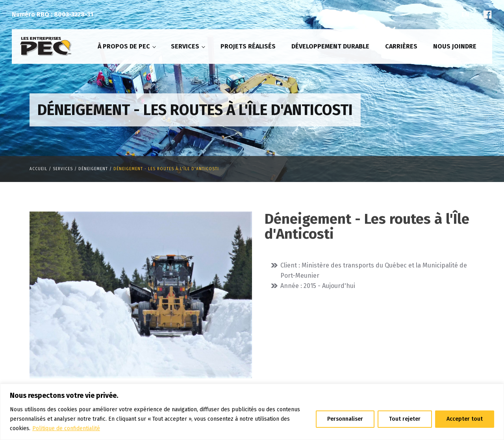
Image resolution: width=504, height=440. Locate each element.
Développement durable (330, 46)
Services (185, 46)
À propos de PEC (124, 46)
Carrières (401, 46)
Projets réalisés (248, 46)
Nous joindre (455, 46)
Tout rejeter (405, 419)
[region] (252, 412)
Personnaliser (345, 419)
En (465, 14)
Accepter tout (465, 419)
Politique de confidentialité (66, 428)
